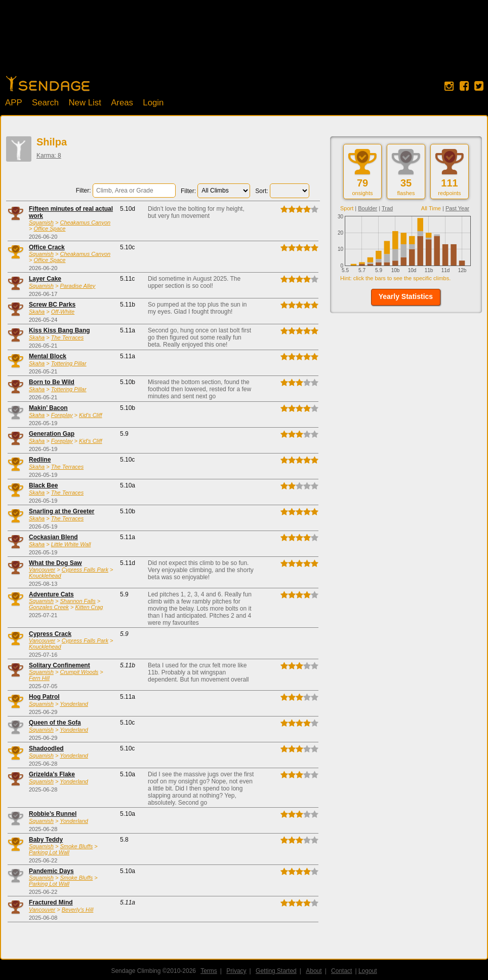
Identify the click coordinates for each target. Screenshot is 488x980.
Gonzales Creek (49, 607)
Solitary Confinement (59, 665)
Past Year (457, 208)
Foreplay (62, 415)
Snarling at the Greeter (62, 511)
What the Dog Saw (55, 563)
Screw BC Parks (52, 305)
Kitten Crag (89, 607)
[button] (406, 297)
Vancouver (42, 570)
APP (14, 103)
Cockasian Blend (53, 537)
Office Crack (47, 247)
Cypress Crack (50, 634)
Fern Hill (39, 678)
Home (48, 84)
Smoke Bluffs (76, 846)
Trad (387, 208)
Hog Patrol (44, 697)
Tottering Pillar (69, 363)
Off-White (63, 312)
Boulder (368, 208)
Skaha (37, 312)
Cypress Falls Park (85, 570)
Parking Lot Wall (49, 852)
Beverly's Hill (78, 910)
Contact (341, 971)
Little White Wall (71, 544)
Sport (347, 208)
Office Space (49, 229)
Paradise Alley (77, 286)
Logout (368, 971)
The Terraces (67, 337)
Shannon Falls (77, 601)
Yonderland (74, 704)
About (314, 971)
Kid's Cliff (91, 415)
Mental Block (48, 356)
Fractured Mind (51, 902)
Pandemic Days (51, 871)
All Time (431, 208)
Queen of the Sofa (55, 723)
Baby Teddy (46, 840)
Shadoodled (46, 748)
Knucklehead (45, 576)
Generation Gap (52, 434)
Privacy (236, 971)
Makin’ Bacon (48, 408)
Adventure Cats (51, 594)
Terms (209, 971)
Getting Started (276, 971)
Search (45, 103)
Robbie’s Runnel (53, 814)
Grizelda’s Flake (52, 774)
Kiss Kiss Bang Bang (59, 330)
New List (85, 103)
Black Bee (43, 485)
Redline (40, 460)
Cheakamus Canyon (85, 222)
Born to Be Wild (52, 382)
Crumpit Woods (79, 672)
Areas (122, 103)
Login (153, 103)
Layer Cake (45, 279)
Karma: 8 (49, 156)
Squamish (41, 222)
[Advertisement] (244, 43)
